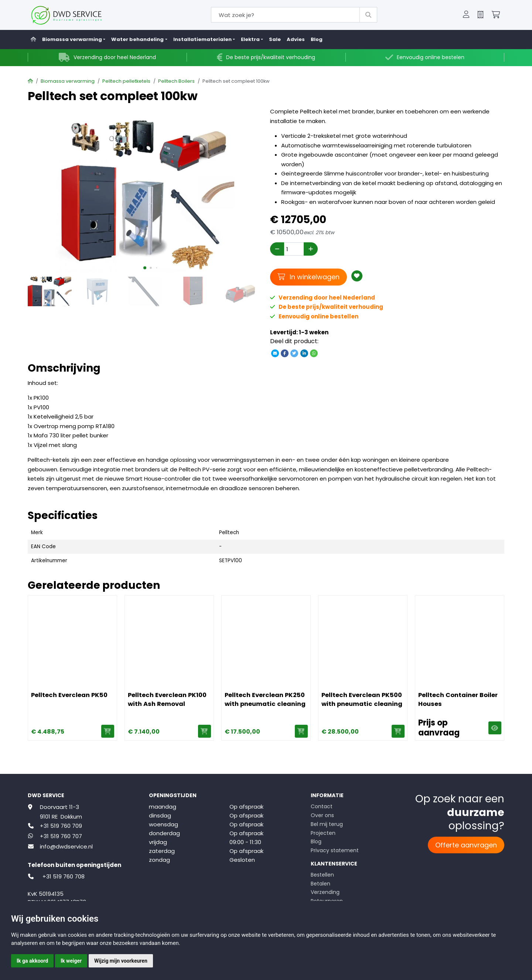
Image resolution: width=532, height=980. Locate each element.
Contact (322, 806)
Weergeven (495, 728)
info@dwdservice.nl (66, 846)
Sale (275, 39)
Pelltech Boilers (176, 81)
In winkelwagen (308, 277)
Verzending (325, 892)
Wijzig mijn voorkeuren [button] (121, 961)
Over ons (322, 815)
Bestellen (322, 875)
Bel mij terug (327, 824)
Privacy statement (335, 850)
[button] (466, 15)
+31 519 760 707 (61, 836)
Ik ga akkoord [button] (32, 961)
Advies (296, 39)
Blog (317, 39)
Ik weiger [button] (71, 961)
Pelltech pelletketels (126, 81)
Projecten (323, 833)
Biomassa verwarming (68, 81)
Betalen (320, 884)
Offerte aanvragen (466, 845)
